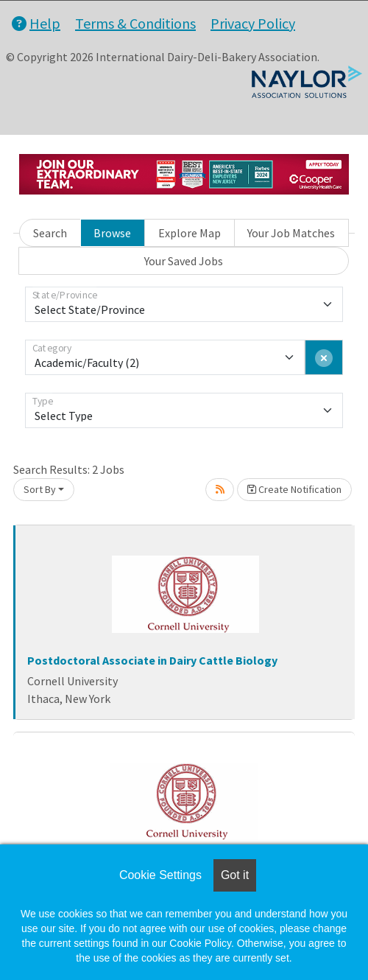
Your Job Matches (291, 233)
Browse (112, 233)
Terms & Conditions (135, 23)
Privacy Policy (253, 23)
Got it (235, 875)
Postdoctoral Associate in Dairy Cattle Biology (152, 660)
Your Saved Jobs (184, 261)
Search (50, 233)
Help (36, 23)
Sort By (40, 489)
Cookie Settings (160, 875)
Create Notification (294, 489)
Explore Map (190, 233)
